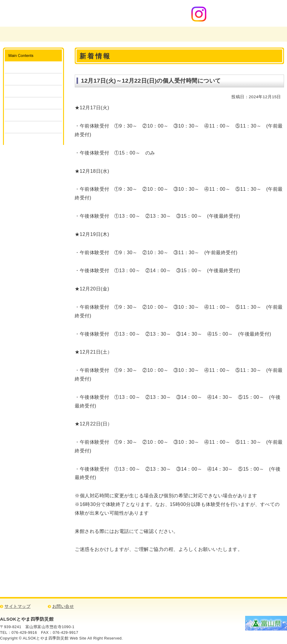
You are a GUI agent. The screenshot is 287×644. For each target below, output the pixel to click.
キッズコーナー (33, 115)
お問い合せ (63, 606)
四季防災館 (149, 34)
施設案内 (33, 67)
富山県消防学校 (94, 34)
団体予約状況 (33, 103)
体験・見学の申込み (33, 91)
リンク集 (33, 139)
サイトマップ (17, 606)
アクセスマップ (259, 34)
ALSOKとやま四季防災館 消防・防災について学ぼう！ (71, 13)
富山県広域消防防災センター (33, 34)
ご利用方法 (33, 79)
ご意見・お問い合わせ (204, 34)
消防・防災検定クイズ (33, 127)
